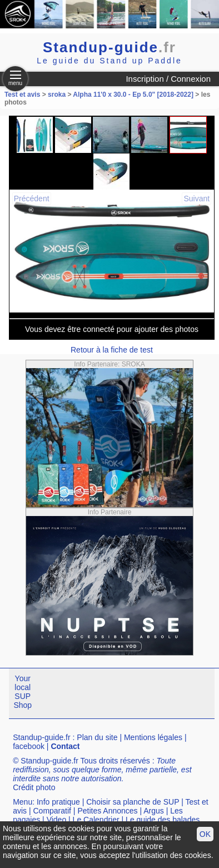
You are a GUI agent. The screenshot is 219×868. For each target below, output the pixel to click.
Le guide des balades (163, 820)
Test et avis (23, 95)
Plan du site (97, 737)
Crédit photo (34, 787)
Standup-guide (109, 47)
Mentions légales (153, 737)
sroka (57, 95)
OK (205, 834)
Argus (154, 811)
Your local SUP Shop (23, 692)
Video (57, 820)
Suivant (196, 199)
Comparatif (52, 811)
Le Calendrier (96, 820)
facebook (29, 746)
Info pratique (58, 802)
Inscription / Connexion (168, 79)
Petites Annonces (107, 811)
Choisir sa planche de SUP (133, 802)
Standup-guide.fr (42, 737)
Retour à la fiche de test (112, 350)
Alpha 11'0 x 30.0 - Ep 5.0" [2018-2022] (133, 95)
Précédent (32, 199)
